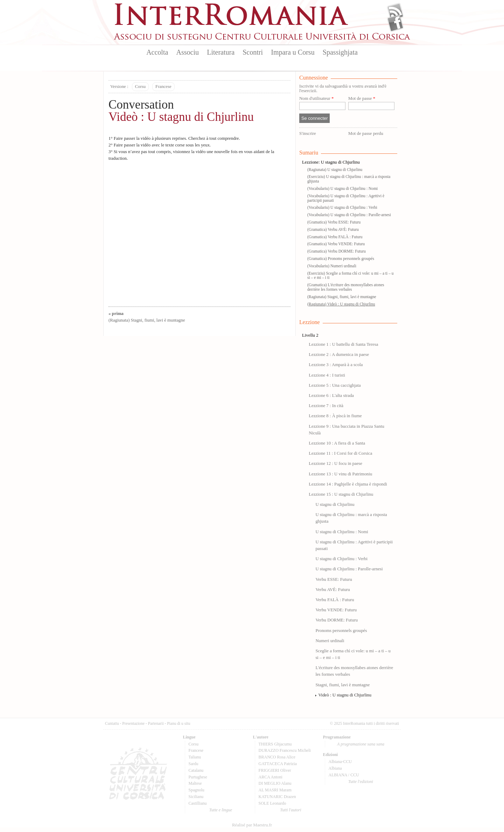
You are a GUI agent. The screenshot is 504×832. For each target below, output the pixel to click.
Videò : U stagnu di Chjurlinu (181, 117)
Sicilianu (196, 797)
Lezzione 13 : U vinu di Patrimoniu (340, 474)
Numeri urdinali (330, 641)
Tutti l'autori (290, 810)
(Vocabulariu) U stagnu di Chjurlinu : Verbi (342, 207)
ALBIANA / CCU (344, 775)
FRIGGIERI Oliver (275, 770)
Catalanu (196, 770)
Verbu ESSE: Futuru (334, 579)
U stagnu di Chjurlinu (335, 504)
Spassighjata (340, 52)
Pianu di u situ (178, 723)
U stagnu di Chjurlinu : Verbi (341, 559)
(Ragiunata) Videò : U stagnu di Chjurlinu (341, 304)
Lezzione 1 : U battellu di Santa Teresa (343, 344)
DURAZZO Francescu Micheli (285, 750)
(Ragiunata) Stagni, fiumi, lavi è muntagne (342, 297)
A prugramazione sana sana (361, 744)
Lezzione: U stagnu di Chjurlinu (331, 162)
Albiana (335, 768)
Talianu (195, 757)
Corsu (141, 87)
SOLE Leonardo (272, 803)
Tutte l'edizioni (361, 782)
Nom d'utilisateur (316, 99)
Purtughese (198, 777)
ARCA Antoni (271, 777)
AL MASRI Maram (275, 790)
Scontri (253, 52)
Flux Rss (395, 12)
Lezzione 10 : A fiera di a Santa (337, 443)
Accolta (157, 52)
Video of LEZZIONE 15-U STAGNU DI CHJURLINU (199, 232)
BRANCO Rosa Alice (277, 757)
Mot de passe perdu (366, 133)
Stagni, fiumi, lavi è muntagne (342, 685)
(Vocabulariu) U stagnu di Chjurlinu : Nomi (342, 188)
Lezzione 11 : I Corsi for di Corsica (340, 453)
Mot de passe (362, 99)
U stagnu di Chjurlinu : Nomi (342, 532)
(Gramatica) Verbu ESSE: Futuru (334, 222)
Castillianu (198, 803)
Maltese (195, 783)
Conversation (141, 105)
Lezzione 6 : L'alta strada (331, 396)
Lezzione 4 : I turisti (327, 375)
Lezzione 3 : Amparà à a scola (336, 365)
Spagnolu (197, 790)
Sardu (194, 764)
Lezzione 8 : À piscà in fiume (335, 416)
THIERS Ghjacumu (275, 744)
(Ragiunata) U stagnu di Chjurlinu (335, 170)
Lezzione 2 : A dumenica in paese (339, 355)
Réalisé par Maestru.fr (252, 825)
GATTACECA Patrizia (278, 764)
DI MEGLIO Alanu (275, 783)
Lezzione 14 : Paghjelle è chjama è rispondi (348, 484)
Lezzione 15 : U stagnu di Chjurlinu (341, 494)
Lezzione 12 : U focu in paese (335, 463)
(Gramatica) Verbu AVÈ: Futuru (333, 229)
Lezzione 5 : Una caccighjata (335, 385)
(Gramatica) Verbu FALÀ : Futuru (335, 237)
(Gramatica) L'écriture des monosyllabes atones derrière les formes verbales (346, 287)
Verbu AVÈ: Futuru (333, 590)
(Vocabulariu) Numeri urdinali (332, 266)
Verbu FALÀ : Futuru (335, 600)
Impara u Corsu (293, 52)
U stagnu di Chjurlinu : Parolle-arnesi (349, 569)
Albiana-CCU (340, 762)
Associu (188, 52)
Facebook (395, 23)
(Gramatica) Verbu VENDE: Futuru (336, 244)
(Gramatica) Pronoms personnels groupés (341, 259)
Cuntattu (112, 723)
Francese (163, 87)
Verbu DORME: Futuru (337, 620)
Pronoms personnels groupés (341, 631)
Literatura (221, 52)
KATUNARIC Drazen (277, 797)
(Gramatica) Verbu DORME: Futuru (337, 251)
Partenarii (156, 723)
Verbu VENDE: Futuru (336, 610)
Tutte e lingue (221, 810)
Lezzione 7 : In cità (326, 406)
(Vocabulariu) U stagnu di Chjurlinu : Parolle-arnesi (349, 215)
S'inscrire (308, 133)
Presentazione (133, 723)
